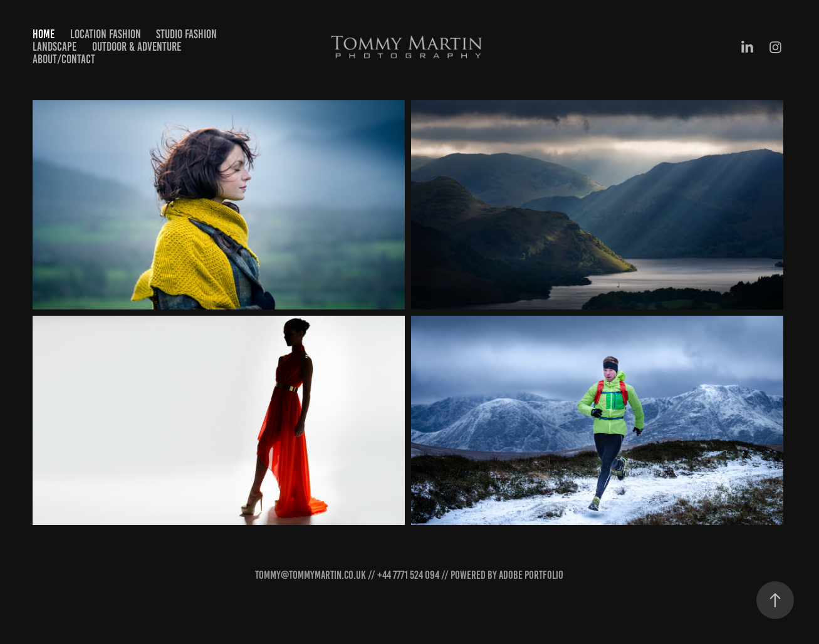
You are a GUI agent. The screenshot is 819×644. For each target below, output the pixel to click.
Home (44, 34)
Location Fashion (106, 34)
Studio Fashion (186, 34)
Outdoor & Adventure (137, 47)
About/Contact (64, 59)
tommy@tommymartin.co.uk (310, 575)
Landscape (55, 47)
